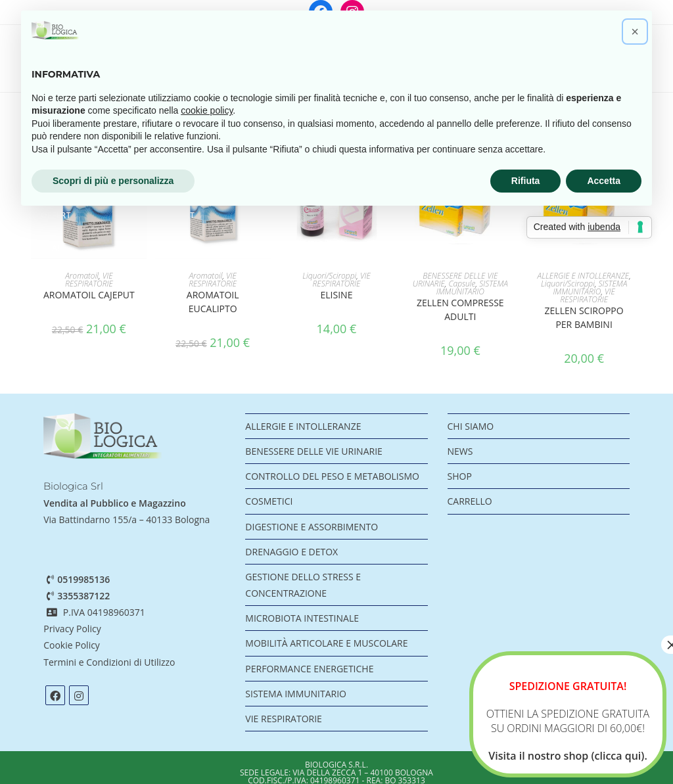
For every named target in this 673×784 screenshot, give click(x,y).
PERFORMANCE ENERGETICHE (309, 669)
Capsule (462, 284)
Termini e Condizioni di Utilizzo (110, 662)
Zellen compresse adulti (460, 310)
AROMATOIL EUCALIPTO (213, 302)
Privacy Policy (72, 629)
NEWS (460, 451)
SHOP (460, 476)
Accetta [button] (604, 181)
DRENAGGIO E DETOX (291, 552)
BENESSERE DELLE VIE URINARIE (313, 451)
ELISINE (337, 295)
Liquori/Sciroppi (329, 276)
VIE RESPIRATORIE (89, 280)
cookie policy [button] (207, 110)
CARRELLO (470, 501)
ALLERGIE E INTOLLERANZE (584, 276)
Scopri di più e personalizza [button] (113, 181)
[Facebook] (55, 695)
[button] (635, 32)
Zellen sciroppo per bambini (584, 317)
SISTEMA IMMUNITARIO (472, 288)
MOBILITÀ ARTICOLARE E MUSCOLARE (326, 643)
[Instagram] (79, 695)
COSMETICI (269, 501)
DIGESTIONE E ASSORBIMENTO (312, 526)
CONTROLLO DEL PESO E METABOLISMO (332, 476)
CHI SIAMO (471, 426)
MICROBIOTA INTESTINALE (302, 618)
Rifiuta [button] (526, 181)
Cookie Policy (72, 645)
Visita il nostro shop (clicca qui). (568, 756)
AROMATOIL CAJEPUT (89, 295)
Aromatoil (82, 276)
